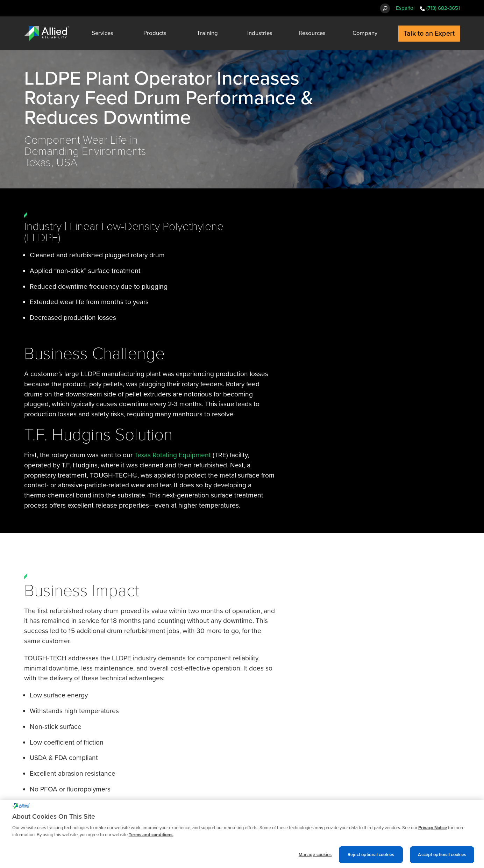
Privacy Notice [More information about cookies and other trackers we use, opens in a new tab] (433, 830)
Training (207, 33)
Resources (312, 33)
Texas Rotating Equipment (173, 455)
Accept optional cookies (442, 856)
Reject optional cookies (371, 856)
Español (405, 8)
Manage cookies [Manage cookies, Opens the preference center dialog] (315, 856)
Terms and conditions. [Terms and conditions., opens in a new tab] (151, 837)
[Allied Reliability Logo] (47, 34)
